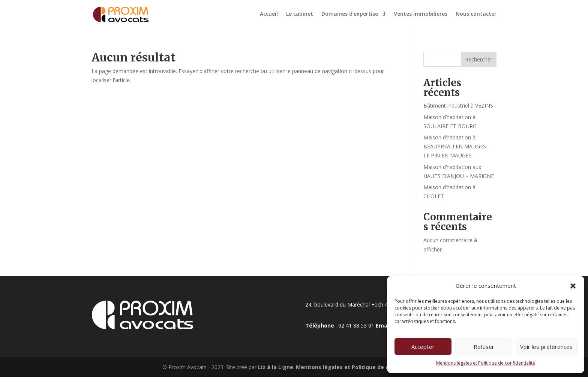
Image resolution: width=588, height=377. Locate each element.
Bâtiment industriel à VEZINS (458, 105)
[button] (573, 286)
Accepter (423, 347)
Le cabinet (300, 15)
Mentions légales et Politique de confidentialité (486, 363)
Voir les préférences (546, 347)
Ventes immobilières (421, 15)
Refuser (484, 347)
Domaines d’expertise (350, 15)
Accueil (269, 15)
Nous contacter (476, 15)
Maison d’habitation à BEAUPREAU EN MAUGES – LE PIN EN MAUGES (457, 146)
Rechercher (479, 59)
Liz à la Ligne (275, 367)
